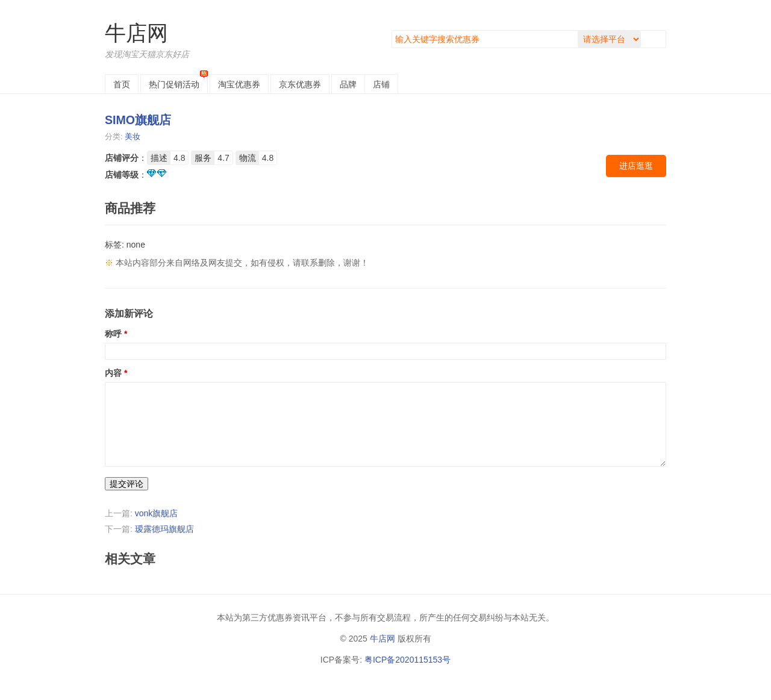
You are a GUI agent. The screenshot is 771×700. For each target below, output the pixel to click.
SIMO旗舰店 (138, 120)
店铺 (381, 84)
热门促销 (174, 84)
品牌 (348, 84)
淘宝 (239, 84)
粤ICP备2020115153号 (407, 660)
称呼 (113, 334)
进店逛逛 (636, 166)
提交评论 (126, 484)
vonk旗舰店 (157, 513)
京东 (300, 84)
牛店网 (136, 33)
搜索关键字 (392, 30)
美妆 (133, 136)
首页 (122, 84)
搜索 (656, 39)
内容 (113, 373)
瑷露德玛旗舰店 (164, 529)
